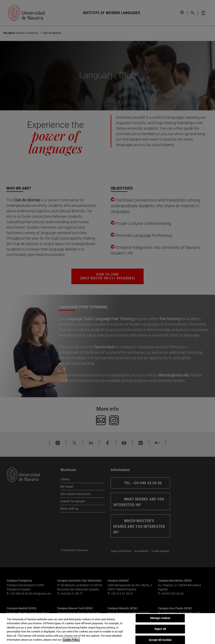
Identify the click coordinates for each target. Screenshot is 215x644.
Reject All (160, 629)
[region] (107, 629)
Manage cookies (160, 618)
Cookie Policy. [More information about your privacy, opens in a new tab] (71, 640)
